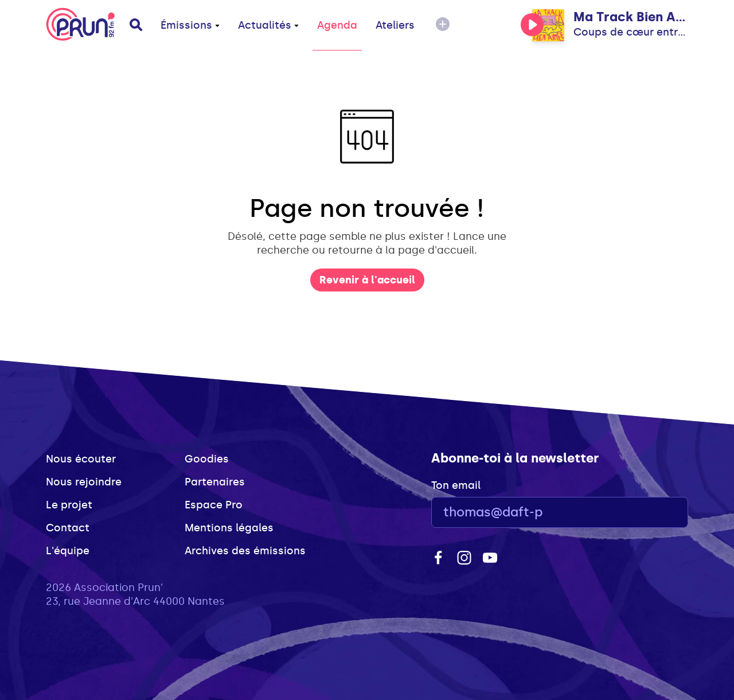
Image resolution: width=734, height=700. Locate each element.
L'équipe (68, 551)
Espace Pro (214, 505)
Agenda (337, 25)
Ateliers (395, 25)
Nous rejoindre (84, 482)
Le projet (69, 505)
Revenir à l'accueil (367, 280)
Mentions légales (229, 528)
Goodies (207, 459)
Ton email (456, 485)
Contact (68, 528)
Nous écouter (81, 459)
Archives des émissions (245, 551)
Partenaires (215, 482)
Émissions (190, 25)
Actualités (268, 25)
